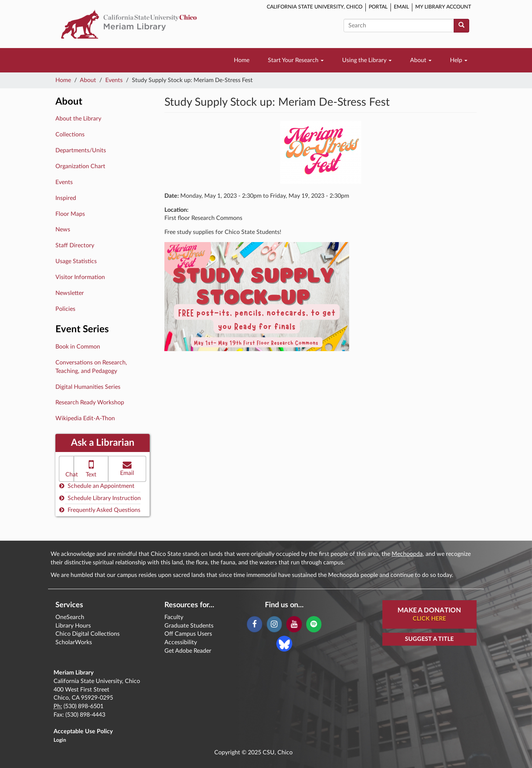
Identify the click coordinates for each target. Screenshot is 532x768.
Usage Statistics (76, 261)
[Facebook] (254, 624)
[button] (66, 469)
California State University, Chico (315, 7)
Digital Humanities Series (88, 387)
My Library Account (443, 7)
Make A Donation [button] (429, 615)
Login (60, 740)
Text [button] (91, 468)
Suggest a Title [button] (429, 639)
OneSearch (70, 617)
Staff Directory (75, 245)
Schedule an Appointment (97, 486)
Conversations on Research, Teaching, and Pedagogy (91, 367)
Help (459, 60)
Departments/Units (81, 150)
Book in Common (78, 347)
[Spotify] (314, 624)
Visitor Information (80, 277)
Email (401, 7)
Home (242, 60)
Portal (378, 7)
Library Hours (73, 626)
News (63, 230)
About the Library (78, 119)
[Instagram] (274, 624)
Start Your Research (296, 60)
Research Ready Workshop (90, 402)
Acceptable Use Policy (83, 731)
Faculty (174, 617)
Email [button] (127, 468)
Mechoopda (407, 554)
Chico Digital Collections (88, 634)
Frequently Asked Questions (100, 510)
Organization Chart (80, 166)
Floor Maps (70, 214)
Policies (65, 309)
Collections (70, 135)
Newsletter (70, 293)
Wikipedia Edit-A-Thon (85, 418)
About (421, 60)
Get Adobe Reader (188, 651)
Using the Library (367, 60)
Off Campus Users (188, 634)
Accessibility (181, 642)
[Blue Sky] (284, 643)
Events (114, 80)
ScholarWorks (74, 642)
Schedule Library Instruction (100, 498)
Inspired (66, 198)
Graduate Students (189, 626)
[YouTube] (294, 624)
